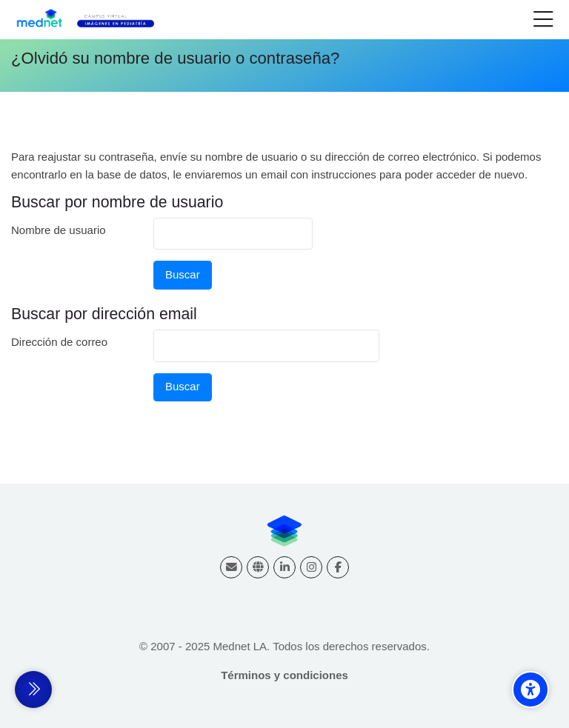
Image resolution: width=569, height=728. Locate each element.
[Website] (258, 567)
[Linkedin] (284, 567)
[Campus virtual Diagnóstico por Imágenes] (94, 20)
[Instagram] (311, 567)
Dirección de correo (59, 342)
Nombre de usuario (59, 230)
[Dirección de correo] (231, 567)
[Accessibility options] (530, 689)
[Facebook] (338, 567)
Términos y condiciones (284, 675)
